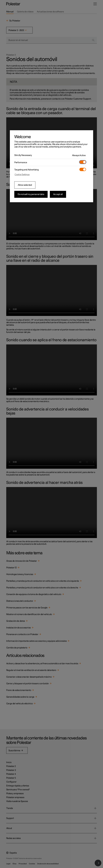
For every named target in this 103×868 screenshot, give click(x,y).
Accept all (58, 194)
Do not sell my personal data (31, 194)
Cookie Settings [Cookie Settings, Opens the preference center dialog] (22, 175)
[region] (51, 166)
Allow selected (25, 185)
